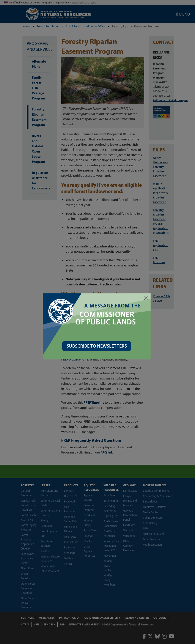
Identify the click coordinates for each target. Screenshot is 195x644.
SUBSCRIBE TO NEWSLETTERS (98, 346)
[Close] (147, 298)
